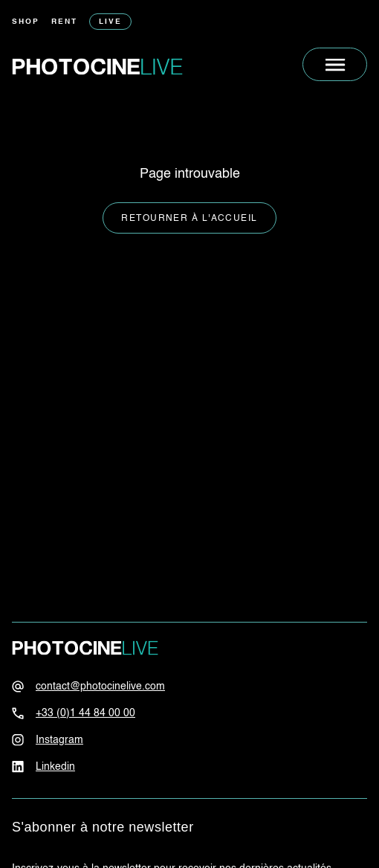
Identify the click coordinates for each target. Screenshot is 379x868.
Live (110, 22)
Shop (26, 22)
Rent (64, 22)
